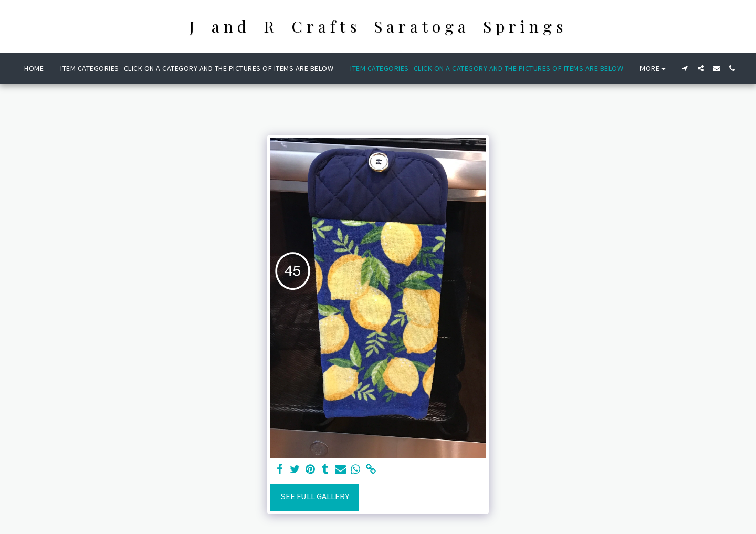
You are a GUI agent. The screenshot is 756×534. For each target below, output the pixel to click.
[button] (685, 68)
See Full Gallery (315, 496)
